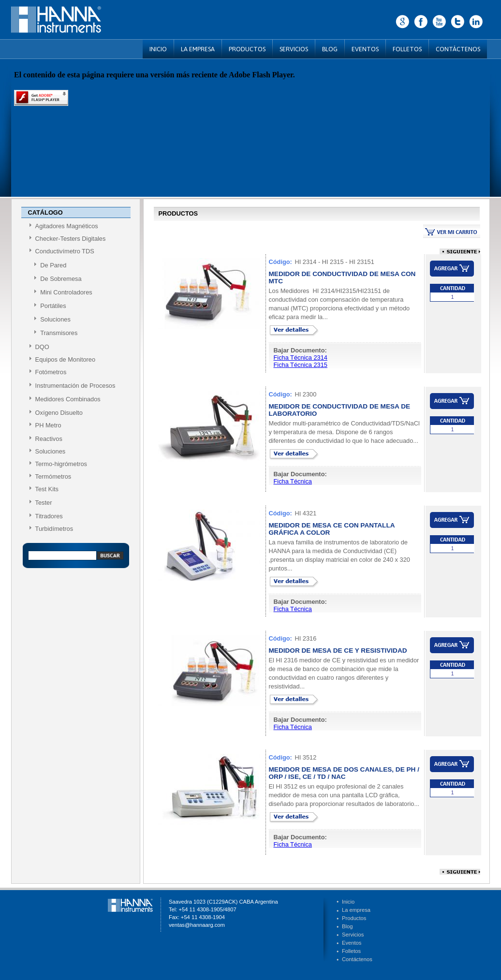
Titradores (49, 516)
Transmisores (59, 333)
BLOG (330, 49)
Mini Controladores (66, 292)
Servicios (353, 935)
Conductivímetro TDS (65, 251)
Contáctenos (357, 959)
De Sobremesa (61, 279)
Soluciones (55, 319)
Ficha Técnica (293, 481)
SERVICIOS (294, 49)
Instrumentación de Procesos (75, 386)
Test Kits (47, 489)
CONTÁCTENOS (458, 49)
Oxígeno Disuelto (59, 413)
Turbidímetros (54, 529)
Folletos (351, 951)
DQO (42, 347)
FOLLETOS (407, 49)
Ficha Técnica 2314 (301, 358)
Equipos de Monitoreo (66, 359)
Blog (347, 926)
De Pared (53, 265)
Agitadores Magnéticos (67, 226)
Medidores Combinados (68, 399)
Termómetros (53, 476)
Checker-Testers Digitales (71, 239)
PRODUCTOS (247, 49)
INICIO (158, 49)
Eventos (352, 943)
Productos (354, 918)
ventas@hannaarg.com (197, 925)
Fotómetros (51, 372)
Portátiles (53, 306)
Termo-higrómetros (61, 464)
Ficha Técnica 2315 (301, 365)
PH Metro (48, 425)
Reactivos (49, 439)
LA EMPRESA (198, 49)
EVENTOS (365, 49)
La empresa (356, 910)
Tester (44, 503)
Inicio (348, 902)
